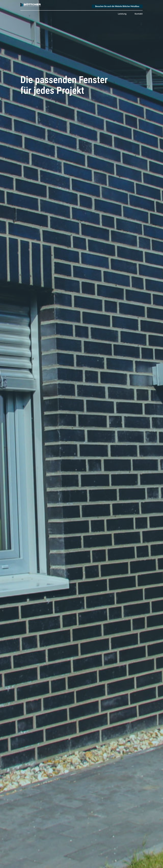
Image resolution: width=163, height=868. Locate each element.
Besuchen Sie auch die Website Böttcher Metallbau (117, 6)
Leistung (122, 14)
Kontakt (139, 14)
